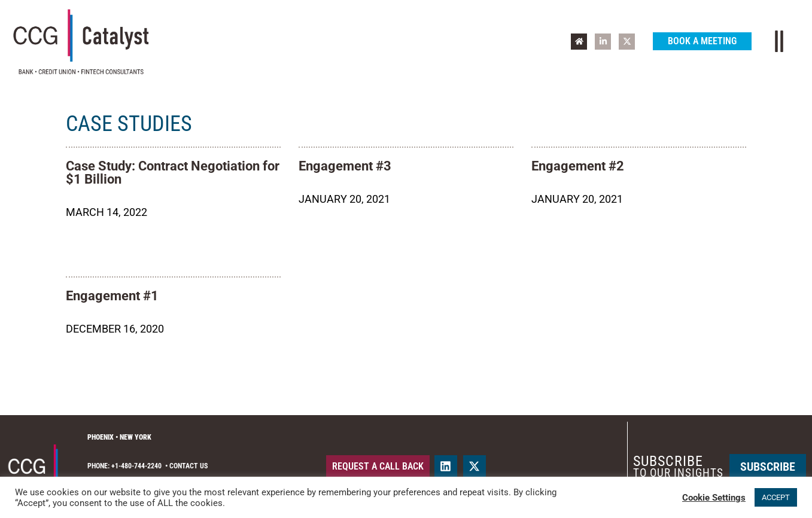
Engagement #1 (112, 296)
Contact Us (188, 466)
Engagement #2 (578, 166)
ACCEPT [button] (776, 497)
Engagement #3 (345, 166)
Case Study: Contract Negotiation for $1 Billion (173, 173)
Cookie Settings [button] (714, 498)
